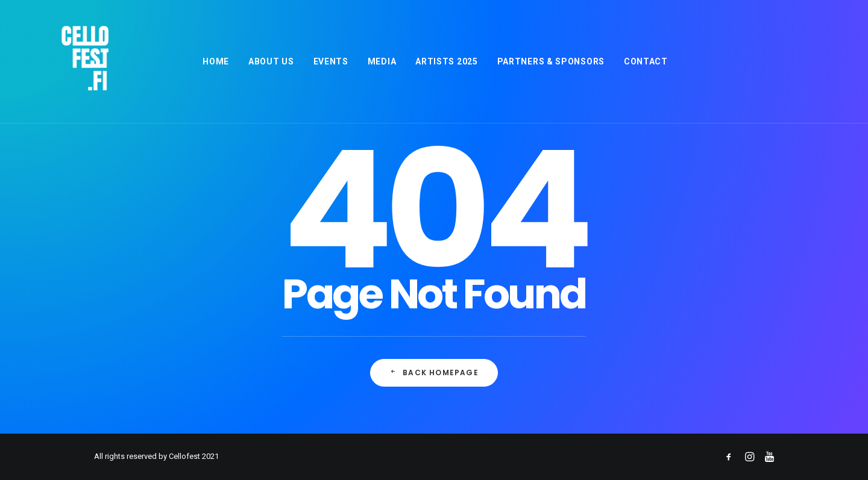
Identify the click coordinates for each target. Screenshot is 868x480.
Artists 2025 (445, 61)
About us (270, 61)
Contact (645, 61)
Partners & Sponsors (550, 61)
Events (330, 61)
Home (215, 61)
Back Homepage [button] (434, 372)
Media (381, 61)
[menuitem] (215, 61)
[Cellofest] (66, 61)
